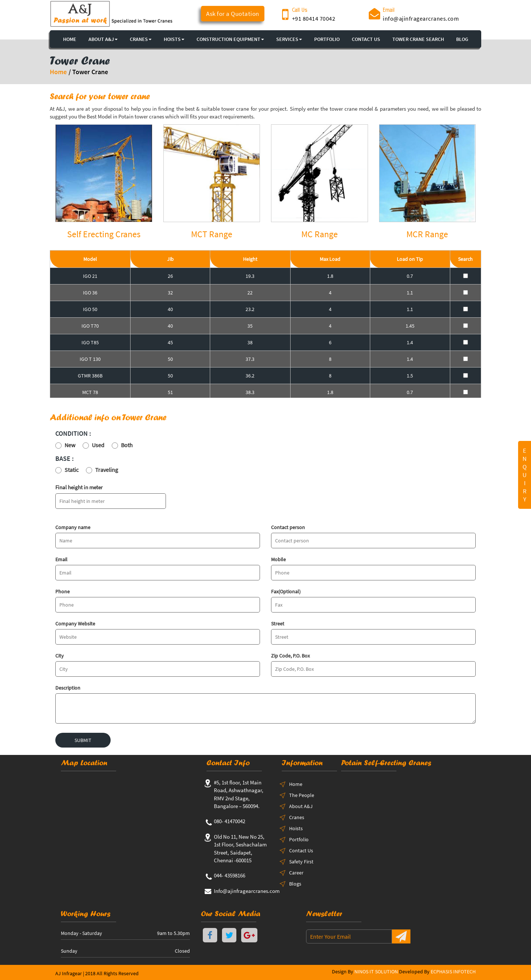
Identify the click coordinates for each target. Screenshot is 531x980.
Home (58, 72)
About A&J (103, 39)
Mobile (278, 559)
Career (296, 873)
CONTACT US (366, 39)
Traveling (107, 470)
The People (302, 795)
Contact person (288, 527)
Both (127, 445)
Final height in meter (79, 487)
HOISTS (174, 39)
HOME (70, 39)
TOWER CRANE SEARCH (418, 39)
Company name (73, 527)
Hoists (296, 828)
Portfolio (299, 839)
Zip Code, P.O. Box (290, 656)
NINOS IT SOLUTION (376, 972)
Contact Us (301, 850)
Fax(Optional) (286, 591)
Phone (63, 591)
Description (68, 688)
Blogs (295, 884)
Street (278, 624)
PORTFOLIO (327, 39)
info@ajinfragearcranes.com (421, 18)
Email (61, 559)
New (70, 445)
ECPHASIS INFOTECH (453, 972)
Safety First (301, 862)
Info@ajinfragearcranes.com (247, 891)
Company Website (75, 624)
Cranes (297, 817)
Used (98, 445)
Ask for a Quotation (233, 14)
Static (72, 470)
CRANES (141, 39)
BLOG (462, 39)
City (60, 656)
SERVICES (289, 39)
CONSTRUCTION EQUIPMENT (230, 39)
